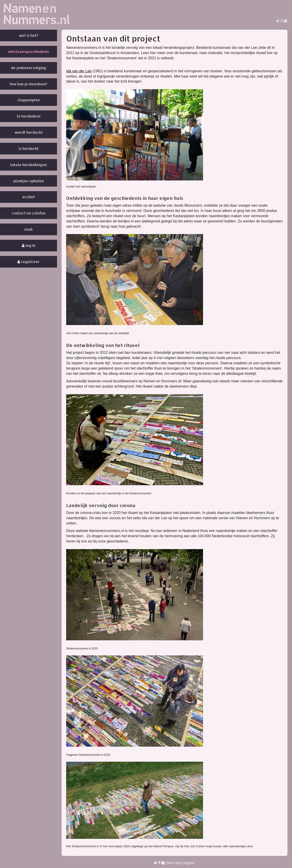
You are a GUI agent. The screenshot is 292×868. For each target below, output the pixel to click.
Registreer (29, 262)
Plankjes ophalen (29, 181)
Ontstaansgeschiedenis (29, 51)
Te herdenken (29, 116)
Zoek (29, 229)
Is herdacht (29, 148)
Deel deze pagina (174, 863)
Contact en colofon (29, 213)
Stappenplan (29, 100)
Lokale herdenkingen (29, 165)
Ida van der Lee (79, 71)
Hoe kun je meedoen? (29, 84)
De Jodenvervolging (29, 68)
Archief (29, 197)
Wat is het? (29, 35)
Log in (29, 245)
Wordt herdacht (29, 132)
